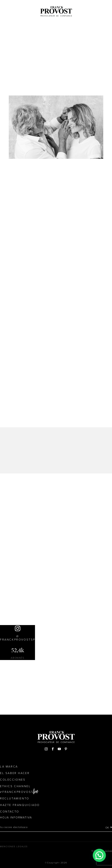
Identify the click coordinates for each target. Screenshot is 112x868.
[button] (99, 855)
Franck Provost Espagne (56, 10)
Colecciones (13, 780)
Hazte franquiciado (20, 805)
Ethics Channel (15, 786)
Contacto (10, 812)
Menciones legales (14, 847)
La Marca (9, 767)
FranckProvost (18, 792)
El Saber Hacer (15, 773)
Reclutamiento (15, 799)
